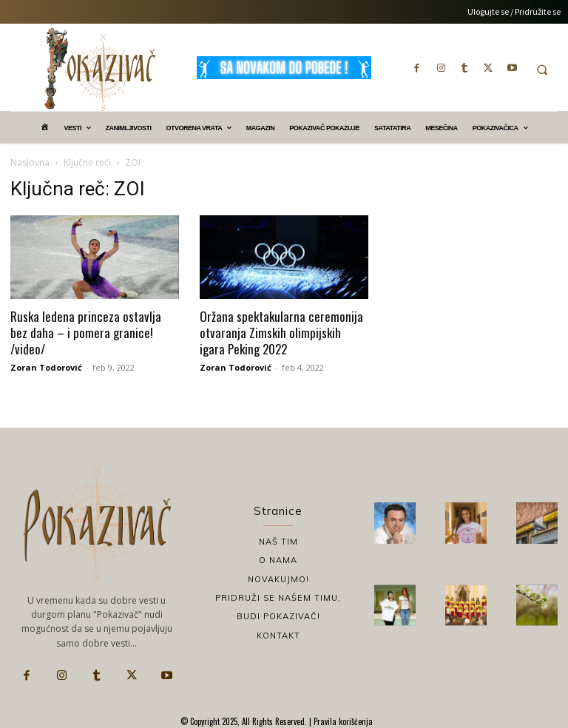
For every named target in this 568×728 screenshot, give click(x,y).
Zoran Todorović (46, 367)
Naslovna (30, 162)
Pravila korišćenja (342, 721)
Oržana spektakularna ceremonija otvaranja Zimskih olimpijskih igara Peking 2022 (281, 333)
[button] (542, 70)
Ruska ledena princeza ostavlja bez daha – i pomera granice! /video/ (86, 333)
